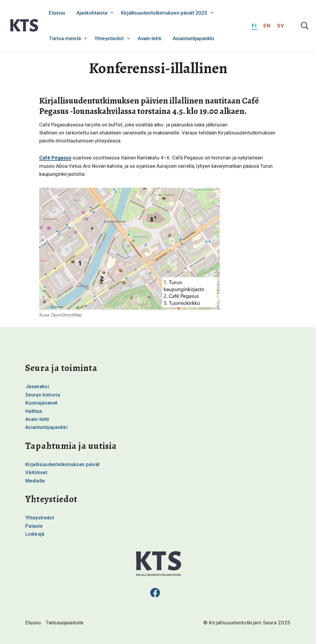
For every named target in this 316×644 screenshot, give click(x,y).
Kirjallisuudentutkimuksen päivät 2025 (164, 13)
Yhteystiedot (109, 38)
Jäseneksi (37, 386)
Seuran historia (43, 394)
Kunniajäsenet (42, 402)
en (267, 26)
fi (254, 26)
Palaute (34, 525)
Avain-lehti (150, 38)
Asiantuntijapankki (193, 38)
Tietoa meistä (65, 38)
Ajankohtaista (92, 13)
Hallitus (34, 411)
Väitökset (37, 472)
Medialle (35, 480)
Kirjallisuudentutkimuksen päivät (63, 464)
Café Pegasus (56, 158)
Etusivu (57, 13)
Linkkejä (35, 533)
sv (281, 26)
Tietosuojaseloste (67, 622)
